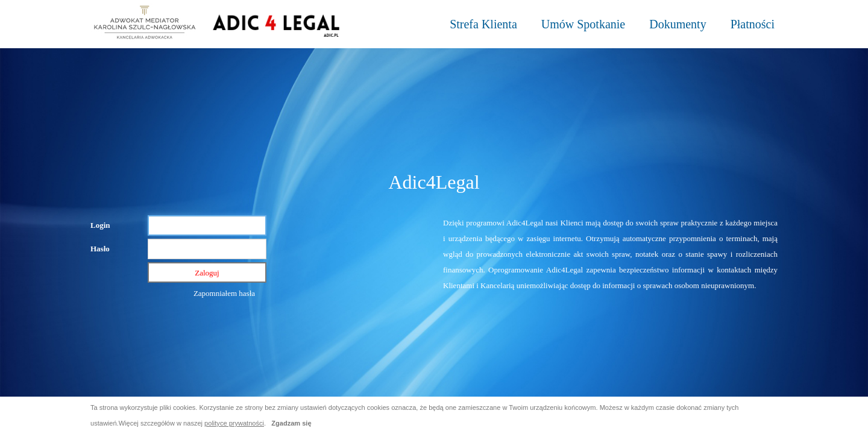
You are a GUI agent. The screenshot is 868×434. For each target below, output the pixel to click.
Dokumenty (678, 24)
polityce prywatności (234, 423)
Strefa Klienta (483, 24)
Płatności (753, 24)
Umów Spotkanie (583, 24)
